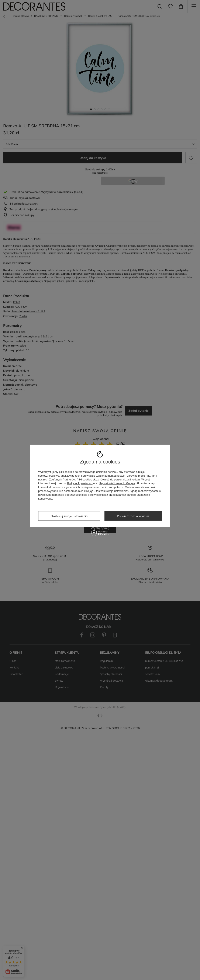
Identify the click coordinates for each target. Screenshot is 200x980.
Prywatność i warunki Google (117, 483)
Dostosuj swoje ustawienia (69, 516)
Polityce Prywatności (80, 483)
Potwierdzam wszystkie (133, 516)
